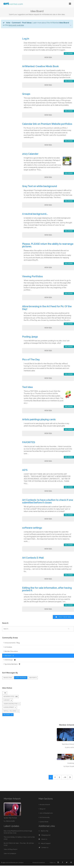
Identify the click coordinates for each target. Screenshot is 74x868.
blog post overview (16, 25)
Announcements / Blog (12, 643)
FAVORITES (30, 442)
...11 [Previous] (65, 777)
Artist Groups (10, 660)
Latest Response (21, 678)
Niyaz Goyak (70, 766)
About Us (43, 839)
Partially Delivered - (11, 711)
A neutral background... (36, 214)
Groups (27, 94)
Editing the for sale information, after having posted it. (47, 589)
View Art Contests (10, 854)
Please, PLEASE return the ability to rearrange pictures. (48, 245)
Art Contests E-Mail (34, 558)
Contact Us (43, 847)
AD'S (26, 470)
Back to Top (43, 831)
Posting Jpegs (31, 337)
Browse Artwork (45, 805)
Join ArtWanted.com (46, 813)
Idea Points (33, 678)
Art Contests (8, 647)
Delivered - (8, 715)
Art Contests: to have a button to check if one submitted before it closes (48, 501)
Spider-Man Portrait (10, 818)
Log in (27, 39)
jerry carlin (71, 747)
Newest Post (8, 678)
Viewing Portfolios (34, 276)
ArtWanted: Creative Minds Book (42, 66)
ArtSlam (21, 863)
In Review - (8, 700)
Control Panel (44, 822)
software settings (33, 528)
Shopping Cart (45, 835)
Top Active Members (12, 664)
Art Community (45, 817)
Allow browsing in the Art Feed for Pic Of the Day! (47, 308)
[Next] (70, 777)
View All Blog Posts (10, 849)
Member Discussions (11, 651)
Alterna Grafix (10, 821)
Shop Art (42, 809)
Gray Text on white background (41, 186)
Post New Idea (63, 617)
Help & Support (45, 843)
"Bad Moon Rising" (68, 744)
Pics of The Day (32, 359)
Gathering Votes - (10, 696)
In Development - (10, 707)
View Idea (48, 57)
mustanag (71, 763)
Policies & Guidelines (39, 863)
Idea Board (9, 656)
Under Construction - (11, 704)
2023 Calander (31, 154)
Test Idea (29, 387)
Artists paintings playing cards (40, 419)
